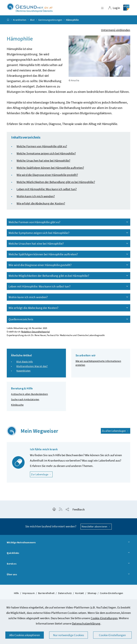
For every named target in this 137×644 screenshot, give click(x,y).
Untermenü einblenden (116, 34)
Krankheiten (20, 24)
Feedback (79, 514)
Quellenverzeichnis (69, 323)
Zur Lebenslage (42, 478)
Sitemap (92, 597)
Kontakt (80, 597)
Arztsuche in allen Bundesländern (29, 398)
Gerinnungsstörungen (50, 24)
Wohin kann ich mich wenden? (36, 200)
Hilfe (16, 597)
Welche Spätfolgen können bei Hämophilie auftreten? (50, 172)
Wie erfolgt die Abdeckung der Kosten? (41, 207)
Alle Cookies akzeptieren (25, 635)
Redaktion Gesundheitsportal (35, 336)
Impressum (29, 597)
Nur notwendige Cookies (69, 635)
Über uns (68, 579)
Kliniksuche (17, 409)
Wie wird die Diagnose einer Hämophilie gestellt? (47, 179)
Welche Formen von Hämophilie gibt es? (42, 150)
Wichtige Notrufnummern (68, 547)
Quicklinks (68, 557)
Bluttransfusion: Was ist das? (32, 370)
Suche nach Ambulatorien (25, 404)
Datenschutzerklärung (86, 623)
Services (68, 568)
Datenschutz (65, 597)
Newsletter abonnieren (96, 531)
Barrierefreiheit (46, 597)
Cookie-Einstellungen (104, 618)
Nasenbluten (23, 375)
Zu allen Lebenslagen (116, 435)
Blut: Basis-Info (25, 366)
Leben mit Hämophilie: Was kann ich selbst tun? (47, 193)
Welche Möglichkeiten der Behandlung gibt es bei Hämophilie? (56, 186)
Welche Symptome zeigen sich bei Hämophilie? (46, 157)
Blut (32, 24)
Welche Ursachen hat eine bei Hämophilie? (43, 165)
